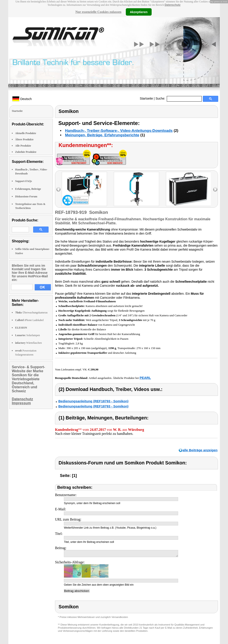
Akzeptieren (139, 12)
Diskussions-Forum (26, 196)
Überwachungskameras (31, 313)
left (58, 189)
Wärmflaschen (28, 343)
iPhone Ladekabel (29, 320)
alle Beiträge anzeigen (200, 450)
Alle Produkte (23, 146)
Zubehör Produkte (26, 152)
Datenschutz (172, 5)
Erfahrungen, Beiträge (28, 189)
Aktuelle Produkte (26, 133)
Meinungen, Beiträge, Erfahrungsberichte (102, 135)
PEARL (145, 378)
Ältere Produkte (24, 139)
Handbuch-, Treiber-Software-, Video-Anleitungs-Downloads (119, 131)
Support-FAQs (23, 181)
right (215, 189)
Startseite (146, 98)
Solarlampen (27, 335)
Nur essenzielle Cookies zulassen (98, 12)
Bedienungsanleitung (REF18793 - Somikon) (93, 401)
